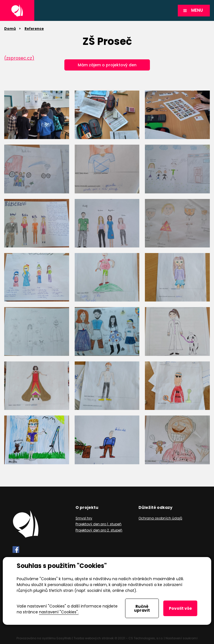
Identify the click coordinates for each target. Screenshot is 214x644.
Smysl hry (84, 518)
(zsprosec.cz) (19, 58)
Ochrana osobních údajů (160, 518)
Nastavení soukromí (182, 638)
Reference (34, 29)
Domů (10, 29)
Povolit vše (180, 608)
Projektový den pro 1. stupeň (99, 524)
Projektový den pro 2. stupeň (99, 530)
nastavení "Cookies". (59, 612)
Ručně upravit (142, 608)
